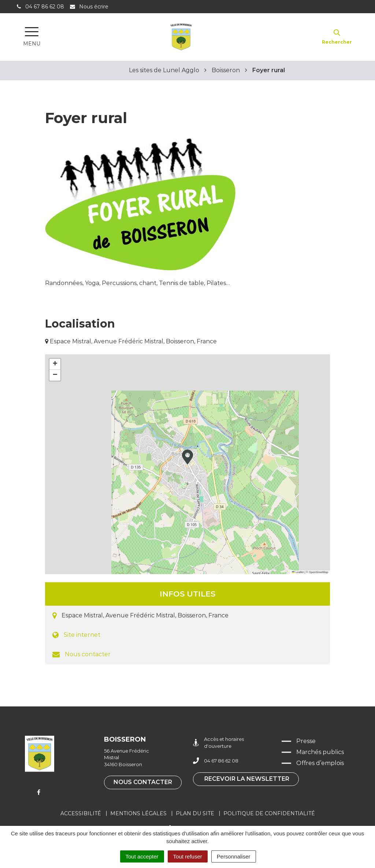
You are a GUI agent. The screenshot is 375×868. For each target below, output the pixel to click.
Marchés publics (320, 752)
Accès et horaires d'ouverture (218, 743)
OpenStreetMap (318, 572)
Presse (306, 741)
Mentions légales (138, 813)
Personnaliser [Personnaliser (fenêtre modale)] (234, 856)
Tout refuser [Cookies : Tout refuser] (188, 856)
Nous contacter (88, 654)
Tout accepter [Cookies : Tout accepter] (142, 856)
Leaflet (298, 572)
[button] (187, 457)
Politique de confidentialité (269, 813)
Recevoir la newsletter (247, 779)
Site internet (82, 635)
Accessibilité (81, 813)
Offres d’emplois (320, 763)
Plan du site (195, 813)
